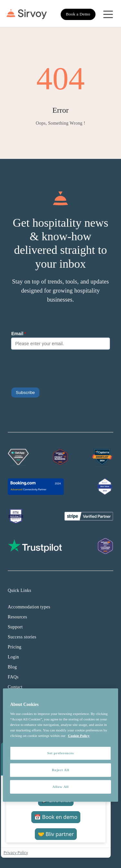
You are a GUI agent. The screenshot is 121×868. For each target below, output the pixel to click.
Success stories (22, 637)
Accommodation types (29, 607)
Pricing (15, 647)
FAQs (13, 677)
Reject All (60, 770)
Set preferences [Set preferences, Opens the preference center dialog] (60, 753)
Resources (17, 617)
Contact (15, 687)
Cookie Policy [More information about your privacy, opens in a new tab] (79, 736)
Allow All (60, 787)
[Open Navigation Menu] (108, 14)
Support (15, 627)
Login (13, 657)
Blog (12, 667)
